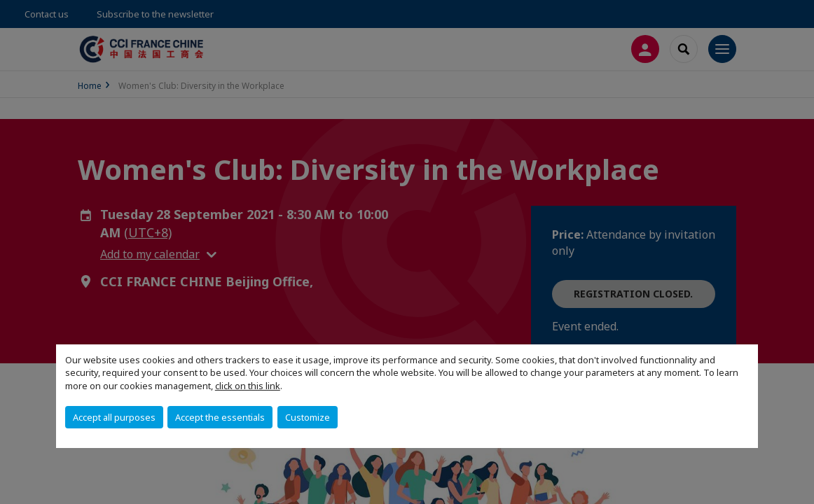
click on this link (248, 386)
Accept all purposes (114, 417)
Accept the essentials (220, 417)
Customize (308, 417)
